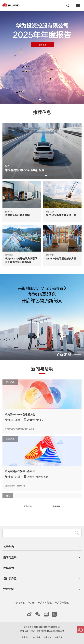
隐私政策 (48, 637)
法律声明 (36, 637)
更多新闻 (56, 506)
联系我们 (25, 637)
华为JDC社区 (45, 603)
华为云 (31, 603)
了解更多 (56, 89)
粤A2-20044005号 (28, 631)
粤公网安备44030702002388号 (50, 631)
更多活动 (28, 506)
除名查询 (59, 637)
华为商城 (20, 603)
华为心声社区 (62, 603)
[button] (40, 99)
